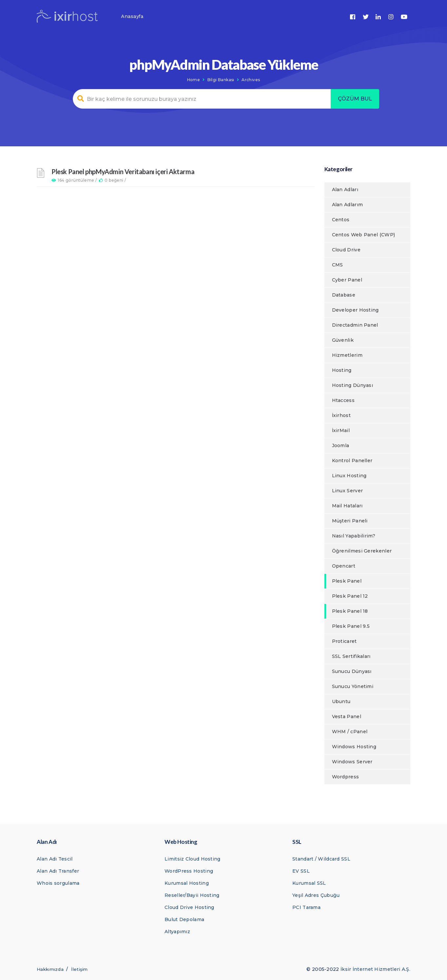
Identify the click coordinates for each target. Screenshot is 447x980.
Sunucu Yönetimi (353, 686)
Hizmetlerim (347, 355)
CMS (338, 265)
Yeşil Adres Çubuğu (316, 895)
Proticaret (344, 641)
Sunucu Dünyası (352, 671)
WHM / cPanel (350, 732)
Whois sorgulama (58, 883)
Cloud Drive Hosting (189, 907)
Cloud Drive (346, 250)
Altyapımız (177, 932)
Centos (341, 220)
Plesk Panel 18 (350, 611)
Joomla (341, 445)
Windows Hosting (354, 747)
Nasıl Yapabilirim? (354, 536)
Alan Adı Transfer (58, 871)
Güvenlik (343, 340)
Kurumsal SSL (309, 883)
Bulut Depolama (184, 919)
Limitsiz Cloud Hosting (193, 859)
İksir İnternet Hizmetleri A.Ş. (375, 969)
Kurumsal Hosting (187, 883)
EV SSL (301, 871)
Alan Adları (345, 190)
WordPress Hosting (189, 871)
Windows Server (352, 762)
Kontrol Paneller (352, 461)
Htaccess (343, 400)
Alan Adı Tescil (55, 859)
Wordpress (346, 777)
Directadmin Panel (355, 325)
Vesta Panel (347, 717)
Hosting (342, 370)
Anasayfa (132, 16)
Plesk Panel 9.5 (351, 626)
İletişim (79, 969)
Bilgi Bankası (221, 80)
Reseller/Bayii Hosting (192, 895)
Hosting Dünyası (353, 385)
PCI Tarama (306, 907)
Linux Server (348, 491)
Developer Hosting (355, 310)
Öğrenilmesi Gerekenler (362, 551)
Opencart (344, 566)
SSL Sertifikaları (351, 656)
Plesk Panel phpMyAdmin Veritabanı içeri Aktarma (123, 172)
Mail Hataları (347, 506)
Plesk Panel (347, 581)
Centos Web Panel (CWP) (364, 235)
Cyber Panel (347, 280)
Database (344, 295)
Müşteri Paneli (350, 521)
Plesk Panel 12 (350, 596)
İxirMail (341, 430)
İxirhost (341, 415)
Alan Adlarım (348, 205)
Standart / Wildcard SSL (321, 859)
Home (194, 80)
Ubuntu (341, 701)
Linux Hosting (349, 476)
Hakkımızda (50, 969)
